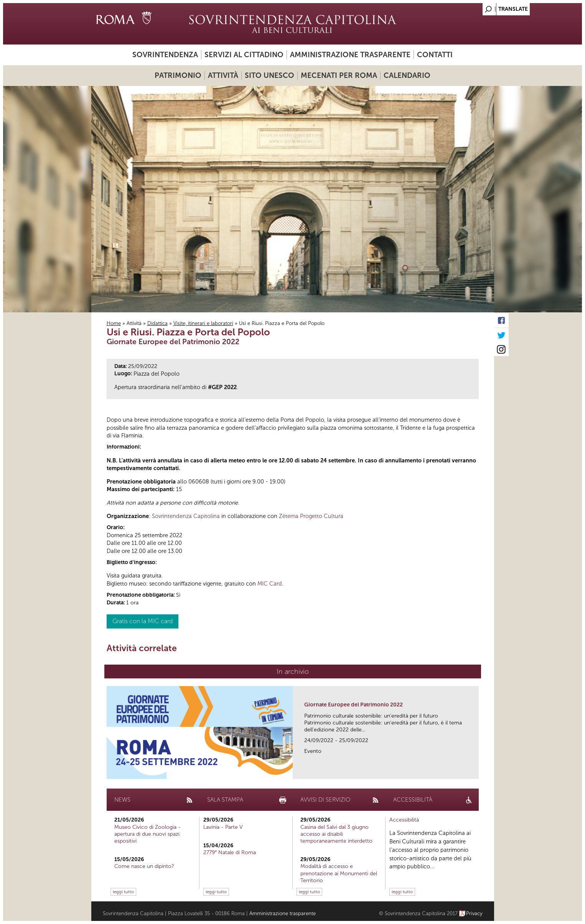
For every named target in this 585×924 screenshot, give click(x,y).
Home (114, 323)
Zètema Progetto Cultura (311, 516)
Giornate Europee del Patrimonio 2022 (353, 705)
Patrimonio (178, 75)
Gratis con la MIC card (143, 621)
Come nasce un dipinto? (144, 866)
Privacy (474, 913)
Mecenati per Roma (339, 75)
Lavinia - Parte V (223, 827)
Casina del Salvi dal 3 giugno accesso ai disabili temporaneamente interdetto (336, 834)
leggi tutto (123, 892)
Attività (223, 75)
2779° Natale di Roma (230, 852)
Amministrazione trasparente (350, 55)
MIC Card (270, 584)
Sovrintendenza (165, 55)
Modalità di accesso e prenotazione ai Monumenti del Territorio (339, 873)
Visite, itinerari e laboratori (203, 323)
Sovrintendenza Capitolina (186, 516)
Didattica (157, 323)
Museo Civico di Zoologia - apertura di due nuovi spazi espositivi (147, 834)
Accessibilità (404, 820)
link (475, 771)
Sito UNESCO (269, 75)
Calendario (407, 75)
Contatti (435, 55)
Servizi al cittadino (244, 55)
